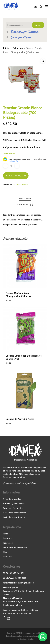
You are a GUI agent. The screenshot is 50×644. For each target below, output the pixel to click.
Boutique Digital (27, 639)
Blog (5, 552)
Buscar (38, 25)
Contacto (7, 557)
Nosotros (7, 538)
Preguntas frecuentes (13, 508)
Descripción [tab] (25, 199)
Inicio (6, 48)
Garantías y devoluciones (15, 513)
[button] (46, 6)
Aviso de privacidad (12, 499)
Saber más (13, 161)
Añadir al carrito (16, 176)
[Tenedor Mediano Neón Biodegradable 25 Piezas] (25, 266)
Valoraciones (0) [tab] (25, 205)
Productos (8, 543)
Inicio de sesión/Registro (15, 517)
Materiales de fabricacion (15, 548)
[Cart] (41, 6)
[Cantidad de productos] (11, 166)
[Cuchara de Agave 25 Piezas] (25, 391)
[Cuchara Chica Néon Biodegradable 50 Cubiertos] (25, 328)
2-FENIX (16, 184)
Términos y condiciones (14, 504)
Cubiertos (18, 48)
